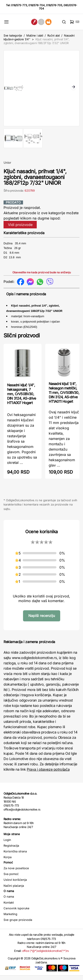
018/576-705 (54, 5)
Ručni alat (54, 35)
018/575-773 (19, 5)
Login (7, 844)
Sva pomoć (11, 878)
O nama (9, 901)
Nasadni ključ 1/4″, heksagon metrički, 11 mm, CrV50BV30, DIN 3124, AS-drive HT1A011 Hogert (64, 397)
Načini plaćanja (14, 890)
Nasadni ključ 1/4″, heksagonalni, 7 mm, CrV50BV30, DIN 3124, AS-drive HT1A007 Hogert (22, 398)
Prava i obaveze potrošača (48, 774)
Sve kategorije (13, 35)
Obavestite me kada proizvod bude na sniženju (42, 277)
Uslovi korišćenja (15, 884)
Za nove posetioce (16, 873)
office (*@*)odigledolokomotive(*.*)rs (45, 955)
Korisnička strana (15, 856)
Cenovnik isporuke (16, 913)
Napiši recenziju (42, 620)
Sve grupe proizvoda (18, 924)
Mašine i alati (35, 35)
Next (73, 89)
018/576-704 (37, 5)
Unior (7, 167)
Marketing (10, 918)
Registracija (11, 850)
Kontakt (9, 907)
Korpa (8, 861)
